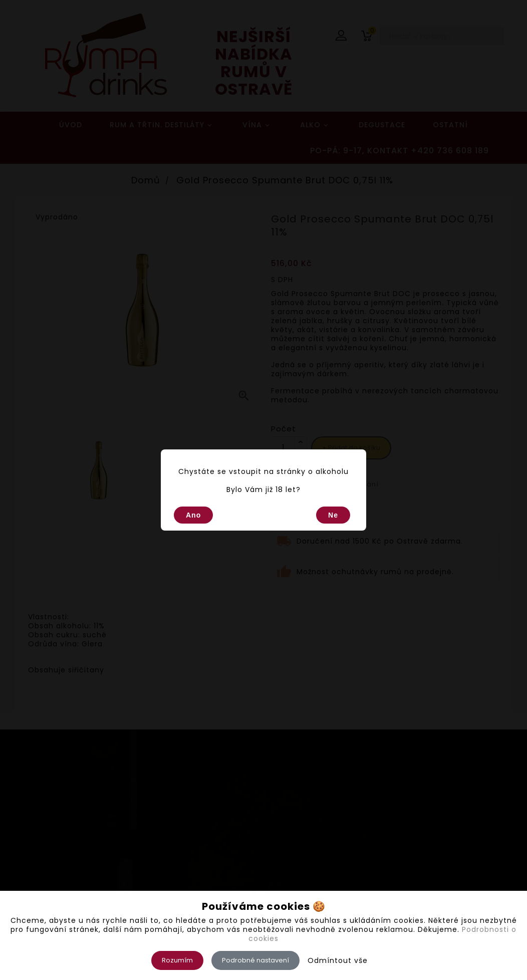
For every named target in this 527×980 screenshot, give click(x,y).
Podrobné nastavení (255, 960)
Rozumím (177, 960)
